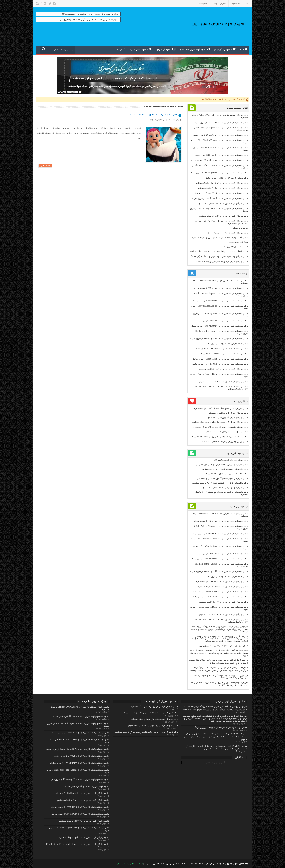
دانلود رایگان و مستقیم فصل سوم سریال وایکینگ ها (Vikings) (219, 257)
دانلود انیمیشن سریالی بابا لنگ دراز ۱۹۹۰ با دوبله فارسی (222, 465)
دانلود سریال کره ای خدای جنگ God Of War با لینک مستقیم (221, 409)
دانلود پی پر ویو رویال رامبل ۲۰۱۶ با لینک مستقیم (225, 442)
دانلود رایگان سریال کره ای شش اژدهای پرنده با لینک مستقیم (220, 422)
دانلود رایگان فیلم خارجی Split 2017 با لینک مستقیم (224, 216)
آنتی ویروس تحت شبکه (214, 763)
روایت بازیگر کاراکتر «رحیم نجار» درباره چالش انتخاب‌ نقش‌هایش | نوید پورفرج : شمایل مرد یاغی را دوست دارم (216, 748)
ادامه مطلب (46, 166)
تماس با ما (204, 4)
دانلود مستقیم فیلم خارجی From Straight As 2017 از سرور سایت (77, 749)
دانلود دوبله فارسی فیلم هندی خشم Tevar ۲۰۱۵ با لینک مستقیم (218, 437)
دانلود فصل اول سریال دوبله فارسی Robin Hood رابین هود (221, 427)
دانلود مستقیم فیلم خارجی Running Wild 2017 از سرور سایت (219, 173)
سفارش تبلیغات (219, 4)
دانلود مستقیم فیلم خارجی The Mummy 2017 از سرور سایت (220, 160)
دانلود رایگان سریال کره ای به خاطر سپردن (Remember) (222, 262)
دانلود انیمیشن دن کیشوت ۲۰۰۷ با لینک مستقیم (225, 488)
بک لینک (121, 50)
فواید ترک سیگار (240, 228)
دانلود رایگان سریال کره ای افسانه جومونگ (228, 413)
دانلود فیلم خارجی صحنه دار (195, 49)
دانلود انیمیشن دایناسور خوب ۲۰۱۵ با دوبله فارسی (224, 469)
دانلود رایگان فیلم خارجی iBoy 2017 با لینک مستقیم (223, 204)
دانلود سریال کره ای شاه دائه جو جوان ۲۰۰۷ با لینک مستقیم (149, 713)
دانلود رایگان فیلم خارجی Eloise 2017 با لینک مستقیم (223, 188)
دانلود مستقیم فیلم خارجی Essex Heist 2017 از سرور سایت (220, 193)
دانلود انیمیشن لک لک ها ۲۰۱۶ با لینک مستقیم (153, 115)
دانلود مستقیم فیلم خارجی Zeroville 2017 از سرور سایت (221, 155)
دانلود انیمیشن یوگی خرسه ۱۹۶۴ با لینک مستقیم (225, 474)
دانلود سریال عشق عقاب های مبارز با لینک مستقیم (154, 719)
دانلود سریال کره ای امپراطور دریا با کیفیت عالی (227, 432)
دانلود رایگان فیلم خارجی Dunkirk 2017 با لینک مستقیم (222, 183)
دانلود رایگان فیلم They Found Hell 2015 (228, 233)
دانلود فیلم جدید (165, 49)
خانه (247, 4)
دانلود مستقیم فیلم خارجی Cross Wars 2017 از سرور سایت (220, 135)
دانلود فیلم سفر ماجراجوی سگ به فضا (231, 460)
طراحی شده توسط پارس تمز (130, 864)
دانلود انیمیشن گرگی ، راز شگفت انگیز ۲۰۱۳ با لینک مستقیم (220, 483)
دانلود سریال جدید (140, 49)
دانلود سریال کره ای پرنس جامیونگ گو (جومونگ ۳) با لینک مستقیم (146, 732)
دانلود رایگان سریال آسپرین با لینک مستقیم (228, 418)
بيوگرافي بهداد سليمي (238, 242)
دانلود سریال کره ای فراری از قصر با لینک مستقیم (154, 707)
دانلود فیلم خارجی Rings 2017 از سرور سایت (227, 178)
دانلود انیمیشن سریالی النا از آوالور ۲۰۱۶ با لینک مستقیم (222, 479)
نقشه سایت (236, 4)
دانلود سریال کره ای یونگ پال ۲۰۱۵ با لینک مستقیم (153, 726)
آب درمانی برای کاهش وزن (236, 247)
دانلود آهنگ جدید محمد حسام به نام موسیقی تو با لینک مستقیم (220, 238)
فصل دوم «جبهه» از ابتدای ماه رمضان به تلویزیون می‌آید (223, 646)
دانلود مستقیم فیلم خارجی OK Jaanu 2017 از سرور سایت (221, 123)
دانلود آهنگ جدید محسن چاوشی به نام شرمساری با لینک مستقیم (219, 251)
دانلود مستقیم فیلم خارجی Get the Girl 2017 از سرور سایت (220, 199)
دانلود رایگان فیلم (225, 49)
